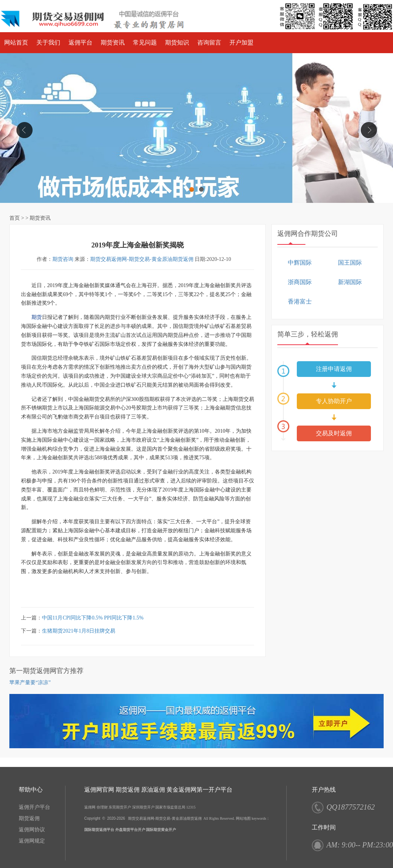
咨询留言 (209, 42)
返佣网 (90, 807)
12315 (191, 807)
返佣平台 (80, 42)
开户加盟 (241, 42)
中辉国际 (300, 263)
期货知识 (177, 42)
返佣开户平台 (34, 807)
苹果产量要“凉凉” (30, 683)
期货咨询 (63, 259)
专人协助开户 (334, 401)
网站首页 (16, 42)
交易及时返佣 (334, 433)
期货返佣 (29, 818)
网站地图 (243, 818)
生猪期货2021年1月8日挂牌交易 (79, 631)
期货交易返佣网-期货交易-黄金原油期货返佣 (142, 259)
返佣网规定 (32, 841)
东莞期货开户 (120, 807)
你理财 (102, 807)
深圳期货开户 (143, 807)
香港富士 (300, 301)
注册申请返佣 (334, 369)
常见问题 (145, 42)
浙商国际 (300, 282)
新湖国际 (350, 282)
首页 (15, 218)
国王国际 (350, 263)
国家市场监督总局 (170, 807)
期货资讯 (113, 42)
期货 (37, 317)
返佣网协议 (32, 830)
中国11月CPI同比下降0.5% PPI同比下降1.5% (93, 618)
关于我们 (48, 42)
